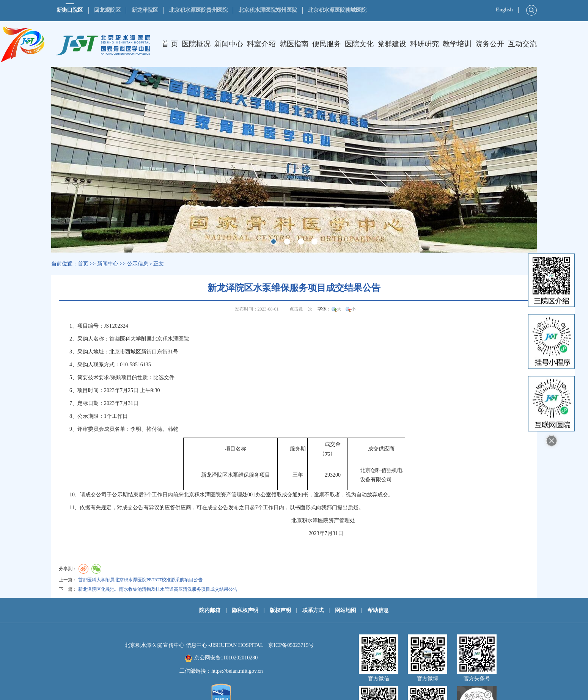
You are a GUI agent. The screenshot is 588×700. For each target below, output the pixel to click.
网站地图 (346, 610)
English (504, 10)
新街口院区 (70, 10)
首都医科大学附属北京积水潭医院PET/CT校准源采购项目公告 (140, 580)
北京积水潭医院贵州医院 (198, 10)
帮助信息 (378, 610)
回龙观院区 (107, 10)
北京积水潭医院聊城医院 (337, 10)
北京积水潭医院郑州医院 (268, 10)
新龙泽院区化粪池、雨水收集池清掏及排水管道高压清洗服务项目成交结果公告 (158, 589)
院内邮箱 (210, 610)
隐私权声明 (245, 610)
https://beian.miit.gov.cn (237, 671)
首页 (83, 264)
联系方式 (313, 610)
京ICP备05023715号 (291, 645)
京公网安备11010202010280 (226, 658)
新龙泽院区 (145, 10)
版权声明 (280, 610)
